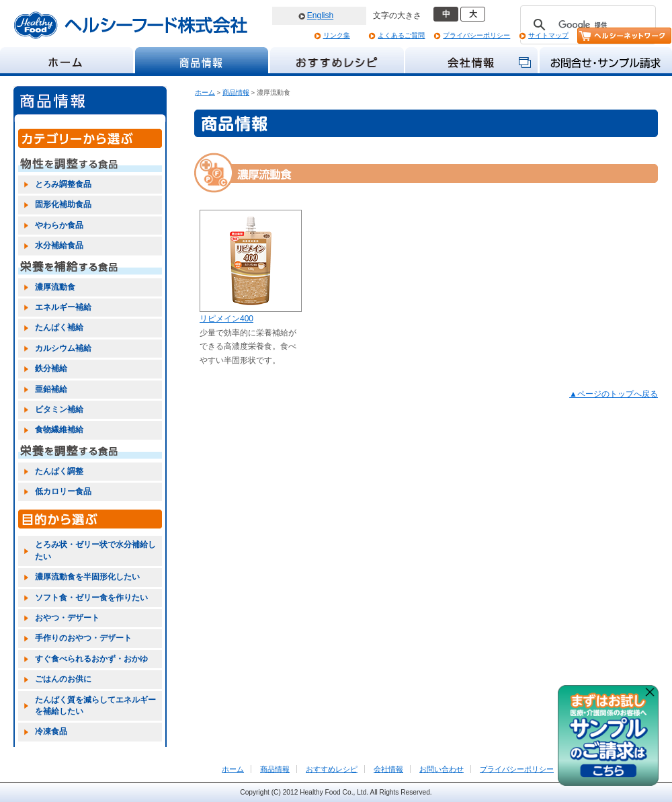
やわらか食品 (59, 225)
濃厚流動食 (55, 287)
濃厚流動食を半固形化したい (87, 577)
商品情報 (236, 92)
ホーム (205, 92)
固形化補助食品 (63, 204)
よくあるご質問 (401, 35)
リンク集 (337, 35)
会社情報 (388, 769)
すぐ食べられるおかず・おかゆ (91, 659)
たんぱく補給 (59, 327)
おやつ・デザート (67, 618)
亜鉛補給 (51, 389)
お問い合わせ (442, 769)
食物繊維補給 (59, 430)
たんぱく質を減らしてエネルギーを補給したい (95, 706)
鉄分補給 (51, 368)
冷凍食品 (51, 731)
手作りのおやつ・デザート (83, 638)
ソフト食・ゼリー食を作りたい (91, 598)
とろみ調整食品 (63, 184)
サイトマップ (548, 35)
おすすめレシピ (332, 769)
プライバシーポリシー (476, 35)
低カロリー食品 (63, 491)
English (320, 15)
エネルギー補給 (63, 307)
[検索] (586, 25)
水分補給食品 (59, 245)
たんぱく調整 (59, 471)
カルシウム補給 (63, 348)
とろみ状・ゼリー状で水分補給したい (95, 550)
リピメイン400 (226, 319)
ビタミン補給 (59, 409)
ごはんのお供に (63, 679)
